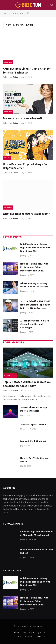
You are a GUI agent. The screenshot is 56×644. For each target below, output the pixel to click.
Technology (10, 375)
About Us (26, 632)
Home (17, 632)
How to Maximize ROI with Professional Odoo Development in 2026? (34, 267)
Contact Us (40, 637)
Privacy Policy (39, 632)
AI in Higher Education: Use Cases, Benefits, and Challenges (35, 324)
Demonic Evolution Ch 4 (33, 441)
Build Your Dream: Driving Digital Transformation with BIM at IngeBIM (35, 248)
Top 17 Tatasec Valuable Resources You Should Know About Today (27, 384)
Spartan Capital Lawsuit (33, 424)
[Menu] (5, 5)
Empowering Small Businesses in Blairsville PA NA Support (37, 533)
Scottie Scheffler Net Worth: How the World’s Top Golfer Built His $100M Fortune (36, 305)
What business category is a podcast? (26, 214)
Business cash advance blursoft (23, 118)
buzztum (24, 626)
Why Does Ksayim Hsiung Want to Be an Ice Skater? (34, 285)
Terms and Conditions (24, 637)
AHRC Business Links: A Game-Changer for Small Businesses (27, 71)
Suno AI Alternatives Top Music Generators (34, 409)
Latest (7, 158)
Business (8, 62)
